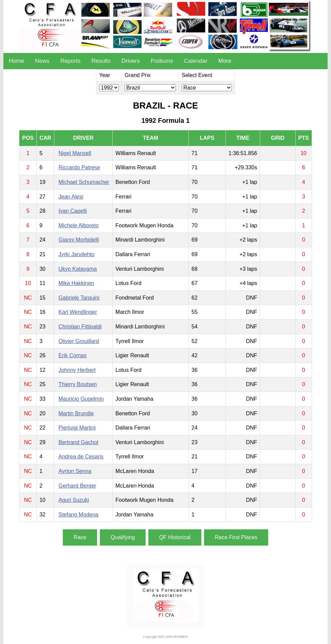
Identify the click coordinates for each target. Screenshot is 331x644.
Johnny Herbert (77, 370)
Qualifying (123, 537)
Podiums (162, 61)
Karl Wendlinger (78, 312)
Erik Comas (72, 355)
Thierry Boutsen (78, 384)
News (42, 61)
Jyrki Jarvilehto (76, 254)
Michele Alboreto (78, 225)
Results (101, 61)
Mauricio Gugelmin (81, 399)
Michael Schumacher (84, 182)
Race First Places (236, 537)
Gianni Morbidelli (79, 240)
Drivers (131, 61)
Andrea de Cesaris (81, 457)
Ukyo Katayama (78, 269)
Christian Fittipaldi (80, 327)
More (225, 61)
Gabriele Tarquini (79, 298)
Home (16, 61)
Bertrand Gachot (78, 442)
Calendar (196, 61)
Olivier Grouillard (79, 341)
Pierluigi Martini (77, 428)
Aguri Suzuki (74, 500)
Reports (71, 61)
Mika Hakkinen (76, 283)
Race (80, 537)
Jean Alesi (71, 197)
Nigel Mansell (75, 153)
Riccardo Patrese (79, 167)
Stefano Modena (78, 515)
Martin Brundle (76, 413)
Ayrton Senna (75, 471)
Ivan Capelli (73, 211)
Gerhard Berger (77, 486)
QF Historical (175, 537)
